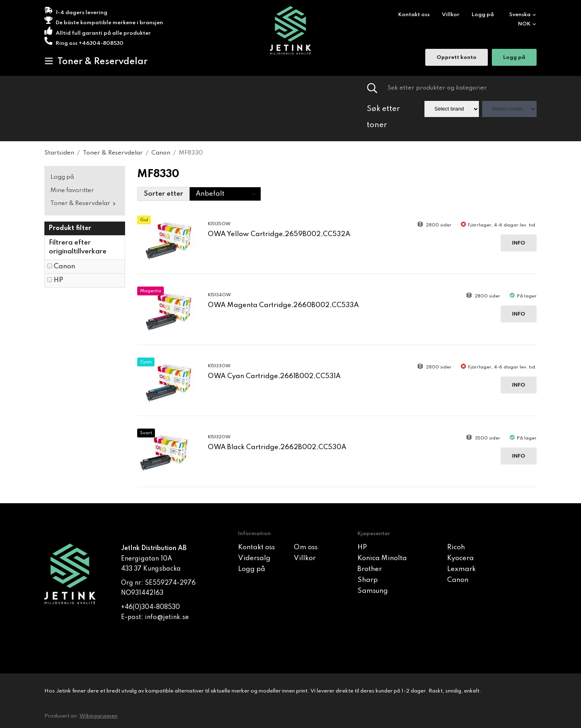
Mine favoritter (72, 190)
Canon (64, 267)
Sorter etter (163, 194)
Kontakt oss (414, 15)
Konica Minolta (382, 558)
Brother (370, 569)
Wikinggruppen (98, 716)
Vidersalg (254, 558)
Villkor (451, 15)
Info (519, 243)
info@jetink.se (167, 617)
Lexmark (461, 569)
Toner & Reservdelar (96, 61)
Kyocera (460, 558)
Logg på (483, 15)
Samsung (373, 591)
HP (58, 280)
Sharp (368, 580)
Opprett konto (457, 58)
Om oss (306, 547)
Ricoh (456, 547)
